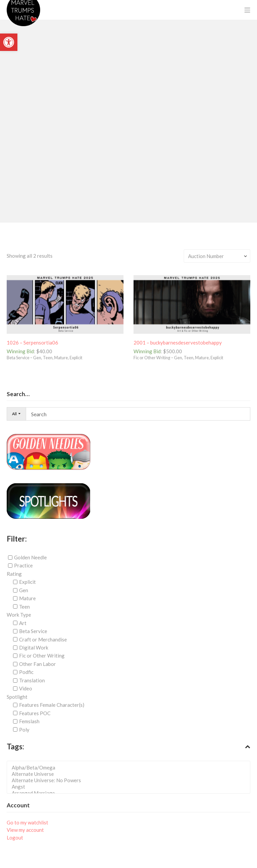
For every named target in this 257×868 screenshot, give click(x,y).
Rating (14, 574)
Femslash (29, 721)
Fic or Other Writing (42, 656)
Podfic (26, 672)
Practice (23, 565)
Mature (27, 598)
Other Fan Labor (37, 664)
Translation (32, 680)
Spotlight (17, 697)
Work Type (19, 615)
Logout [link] (15, 838)
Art (23, 623)
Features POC (35, 713)
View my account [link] (25, 830)
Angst (131, 787)
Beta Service (33, 631)
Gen (24, 590)
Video (26, 688)
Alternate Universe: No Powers (131, 780)
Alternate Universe (131, 774)
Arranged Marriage (131, 793)
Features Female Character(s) (52, 705)
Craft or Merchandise (43, 639)
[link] (9, 42)
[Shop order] (217, 256)
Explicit (27, 582)
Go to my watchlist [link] (27, 822)
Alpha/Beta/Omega (131, 768)
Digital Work (34, 647)
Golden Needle (30, 557)
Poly (24, 729)
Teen (24, 607)
